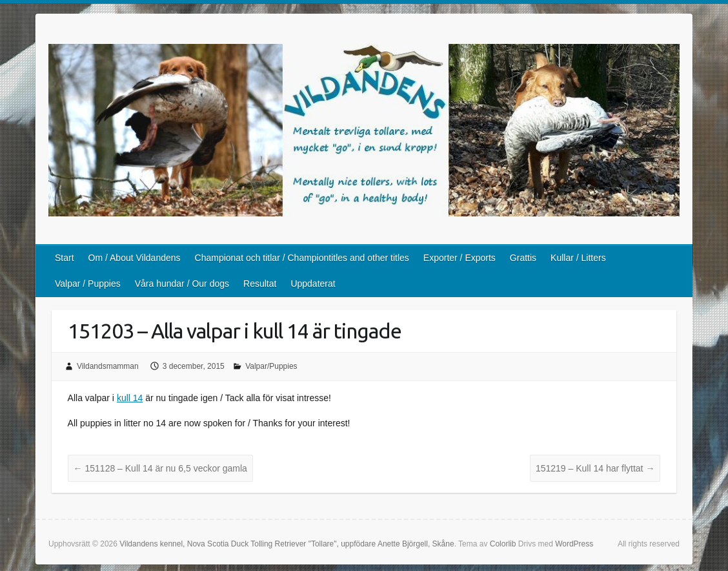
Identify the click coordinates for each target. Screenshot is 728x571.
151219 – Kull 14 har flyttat (595, 468)
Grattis (523, 258)
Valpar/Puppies (271, 366)
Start (65, 258)
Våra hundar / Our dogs (182, 284)
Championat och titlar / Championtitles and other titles (302, 258)
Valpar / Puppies (88, 284)
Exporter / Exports (460, 258)
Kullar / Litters (578, 258)
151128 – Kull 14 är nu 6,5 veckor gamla (160, 468)
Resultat (260, 284)
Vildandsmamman (108, 366)
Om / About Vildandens (135, 258)
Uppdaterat (313, 284)
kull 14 (130, 398)
